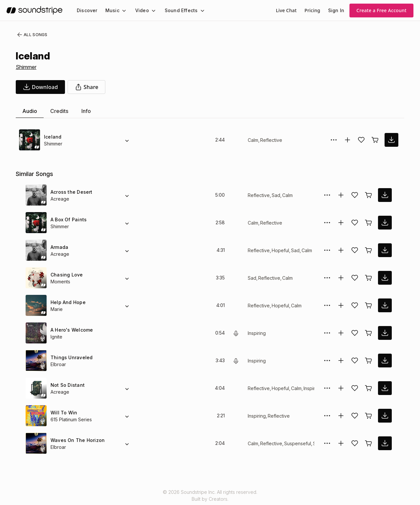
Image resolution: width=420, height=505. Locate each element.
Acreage (59, 199)
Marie (57, 309)
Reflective (271, 140)
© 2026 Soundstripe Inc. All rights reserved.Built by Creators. (210, 495)
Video (139, 10)
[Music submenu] (121, 11)
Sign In (337, 10)
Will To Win (63, 413)
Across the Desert (70, 192)
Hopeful (279, 250)
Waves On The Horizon (76, 440)
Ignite (57, 337)
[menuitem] (86, 10)
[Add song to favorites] (361, 140)
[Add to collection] (347, 140)
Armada (59, 247)
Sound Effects (177, 10)
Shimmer (27, 67)
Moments (61, 282)
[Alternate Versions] (127, 140)
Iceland (52, 137)
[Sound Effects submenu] (196, 11)
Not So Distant (67, 385)
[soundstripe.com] (34, 10)
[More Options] (334, 140)
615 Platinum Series (72, 419)
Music (111, 10)
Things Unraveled (70, 357)
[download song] (40, 87)
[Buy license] (375, 140)
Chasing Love (65, 275)
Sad (274, 195)
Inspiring (257, 333)
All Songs (31, 35)
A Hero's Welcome (71, 330)
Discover (86, 10)
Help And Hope (67, 302)
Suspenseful (296, 443)
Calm (253, 140)
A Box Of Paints (68, 220)
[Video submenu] (150, 11)
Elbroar (58, 364)
